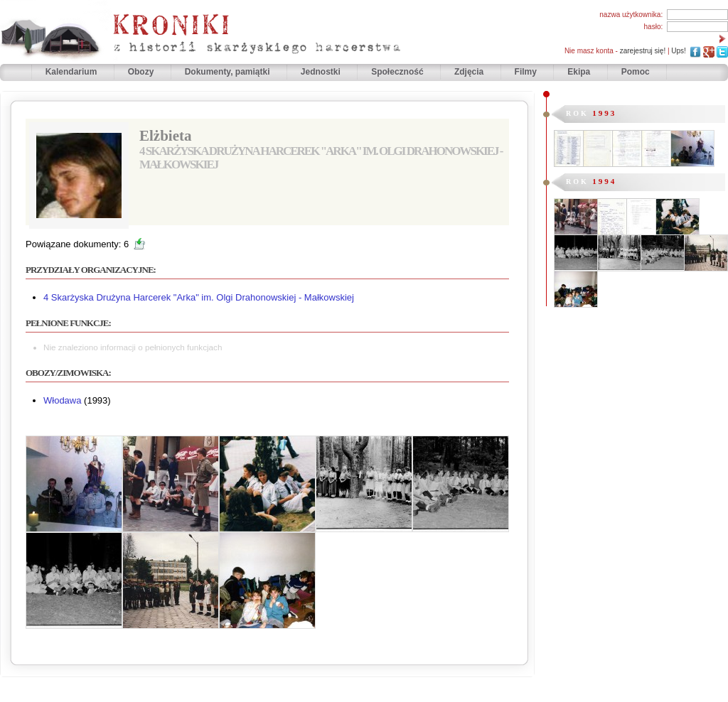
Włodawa (62, 400)
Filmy (526, 72)
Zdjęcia (470, 72)
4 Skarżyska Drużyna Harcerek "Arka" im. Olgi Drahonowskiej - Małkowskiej (199, 297)
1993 (604, 113)
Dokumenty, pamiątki (229, 72)
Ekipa (579, 72)
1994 (604, 181)
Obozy (142, 72)
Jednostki (322, 72)
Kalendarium (73, 72)
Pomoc (636, 72)
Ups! (679, 51)
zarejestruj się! (643, 51)
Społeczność (398, 72)
